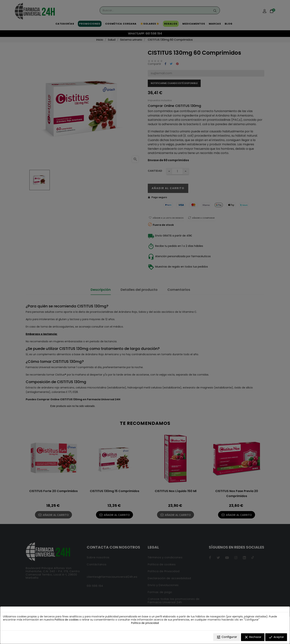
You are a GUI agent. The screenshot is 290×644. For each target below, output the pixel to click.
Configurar (227, 637)
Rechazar (253, 637)
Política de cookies (67, 620)
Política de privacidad (145, 623)
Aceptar (276, 637)
